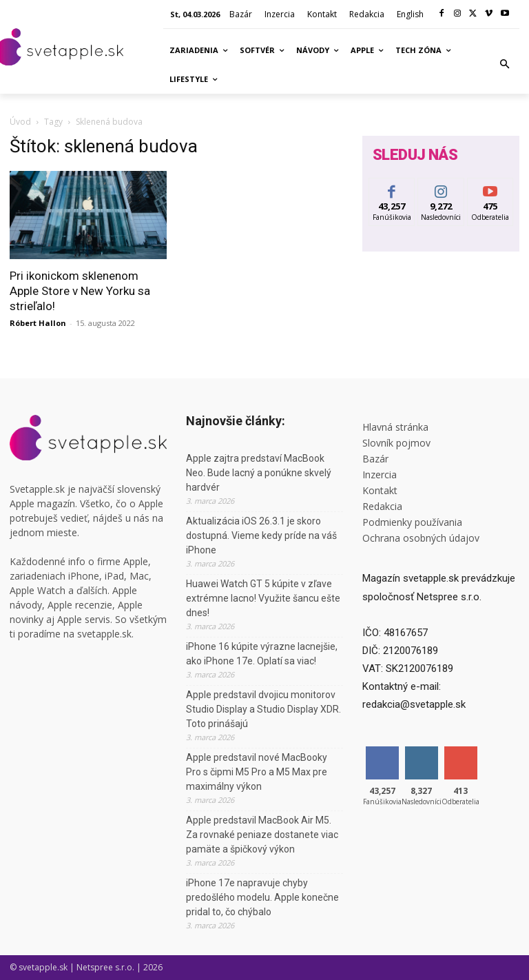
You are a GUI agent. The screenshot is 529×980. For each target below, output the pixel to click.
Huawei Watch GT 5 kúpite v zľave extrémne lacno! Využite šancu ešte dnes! (263, 598)
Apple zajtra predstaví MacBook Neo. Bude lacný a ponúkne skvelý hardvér (259, 473)
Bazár (375, 459)
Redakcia (382, 506)
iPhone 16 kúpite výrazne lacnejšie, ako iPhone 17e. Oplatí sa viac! (262, 654)
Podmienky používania (412, 522)
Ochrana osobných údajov (421, 538)
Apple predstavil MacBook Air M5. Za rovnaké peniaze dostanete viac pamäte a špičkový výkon (262, 835)
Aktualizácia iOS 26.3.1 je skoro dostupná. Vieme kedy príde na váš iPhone (261, 535)
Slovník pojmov (396, 443)
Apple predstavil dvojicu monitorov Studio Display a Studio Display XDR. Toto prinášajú (263, 709)
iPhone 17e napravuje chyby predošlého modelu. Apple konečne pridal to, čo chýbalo (262, 897)
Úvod (20, 122)
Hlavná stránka (395, 427)
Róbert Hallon (38, 323)
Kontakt (380, 490)
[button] (505, 65)
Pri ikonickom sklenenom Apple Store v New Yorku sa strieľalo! (80, 291)
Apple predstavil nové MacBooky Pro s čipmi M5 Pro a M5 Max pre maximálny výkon (257, 772)
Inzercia (380, 474)
